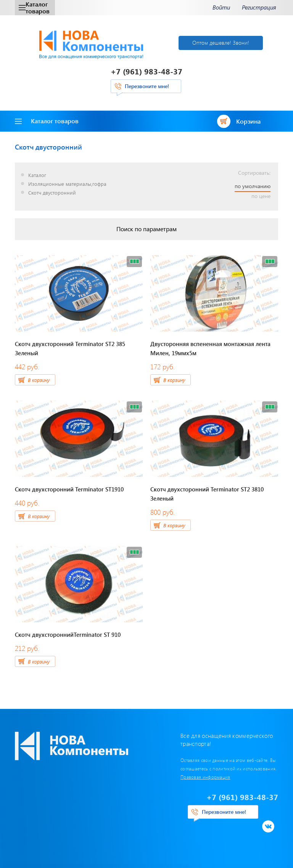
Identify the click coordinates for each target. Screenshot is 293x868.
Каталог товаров (34, 7)
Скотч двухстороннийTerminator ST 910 (68, 634)
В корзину (39, 380)
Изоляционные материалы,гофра (67, 184)
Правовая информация (205, 777)
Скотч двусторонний (52, 193)
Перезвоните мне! (147, 86)
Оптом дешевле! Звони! (221, 43)
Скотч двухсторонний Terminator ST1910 (69, 489)
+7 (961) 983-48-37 (146, 71)
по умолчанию (253, 186)
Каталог (37, 175)
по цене (261, 196)
